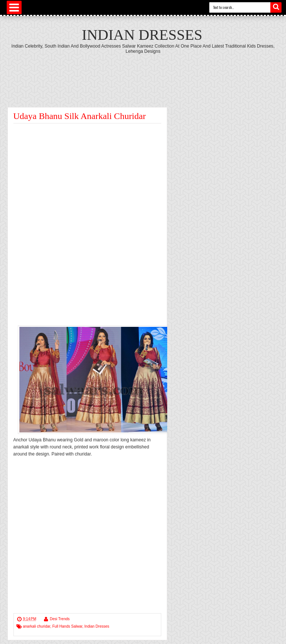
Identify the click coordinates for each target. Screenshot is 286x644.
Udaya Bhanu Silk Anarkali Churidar (80, 116)
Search (276, 7)
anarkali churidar (37, 626)
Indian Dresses (142, 35)
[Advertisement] (143, 74)
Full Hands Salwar (67, 626)
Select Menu (14, 7)
